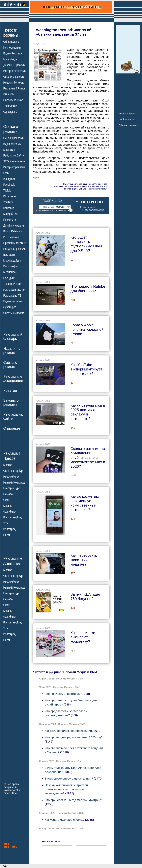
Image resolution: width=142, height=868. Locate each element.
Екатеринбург (11, 488)
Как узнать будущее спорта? (64, 820)
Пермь (7, 535)
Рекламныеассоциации (13, 379)
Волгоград (9, 529)
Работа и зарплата (128, 125)
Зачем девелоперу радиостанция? (69, 778)
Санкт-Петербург (13, 471)
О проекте (12, 428)
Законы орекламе (11, 402)
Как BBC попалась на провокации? (69, 731)
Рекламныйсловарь (13, 337)
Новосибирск (11, 477)
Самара (8, 494)
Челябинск (10, 512)
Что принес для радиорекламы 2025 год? (74, 737)
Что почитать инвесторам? (63, 694)
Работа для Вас (128, 119)
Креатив (10, 390)
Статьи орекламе (11, 129)
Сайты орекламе (10, 365)
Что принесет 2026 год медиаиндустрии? (73, 800)
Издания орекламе (12, 351)
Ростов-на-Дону (13, 517)
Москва (8, 465)
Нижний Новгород (14, 482)
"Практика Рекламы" (97, 189)
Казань (7, 506)
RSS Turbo (11, 847)
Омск (6, 500)
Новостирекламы (11, 33)
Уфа (6, 523)
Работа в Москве (128, 114)
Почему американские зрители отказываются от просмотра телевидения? (66, 789)
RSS (7, 844)
